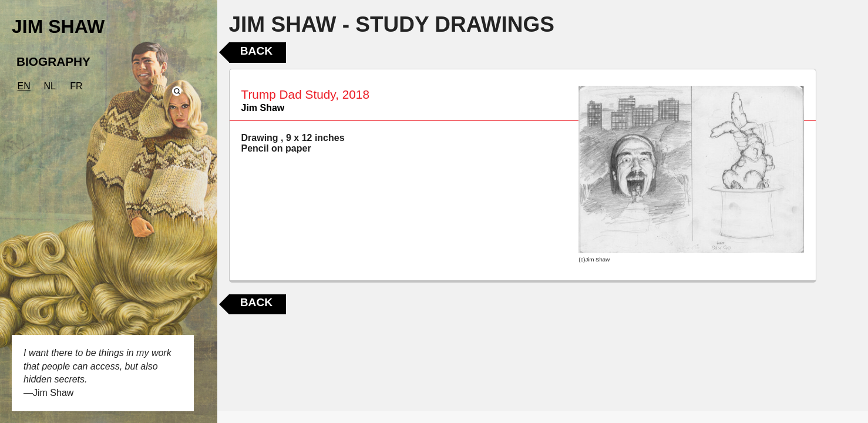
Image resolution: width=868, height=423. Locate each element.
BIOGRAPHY (53, 61)
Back (256, 51)
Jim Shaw (263, 108)
